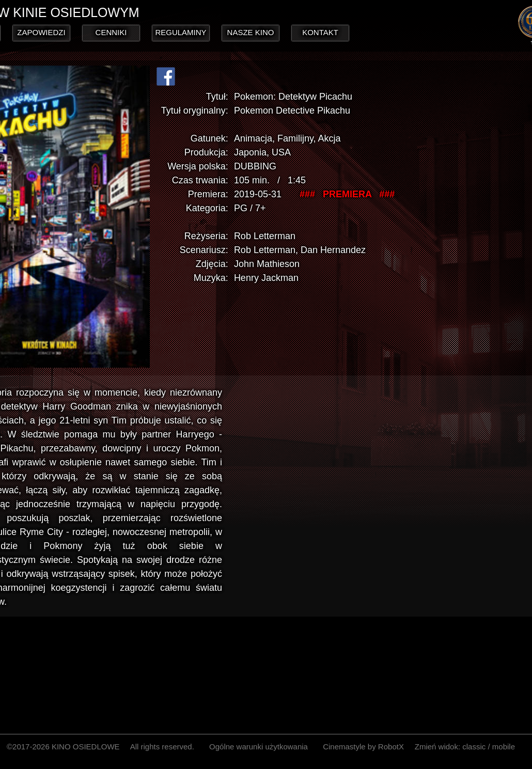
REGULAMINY (181, 32)
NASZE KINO (251, 32)
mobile (504, 747)
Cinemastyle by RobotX (363, 747)
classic (474, 747)
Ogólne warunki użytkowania (259, 747)
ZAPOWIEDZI (41, 32)
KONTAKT (320, 32)
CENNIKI (111, 32)
